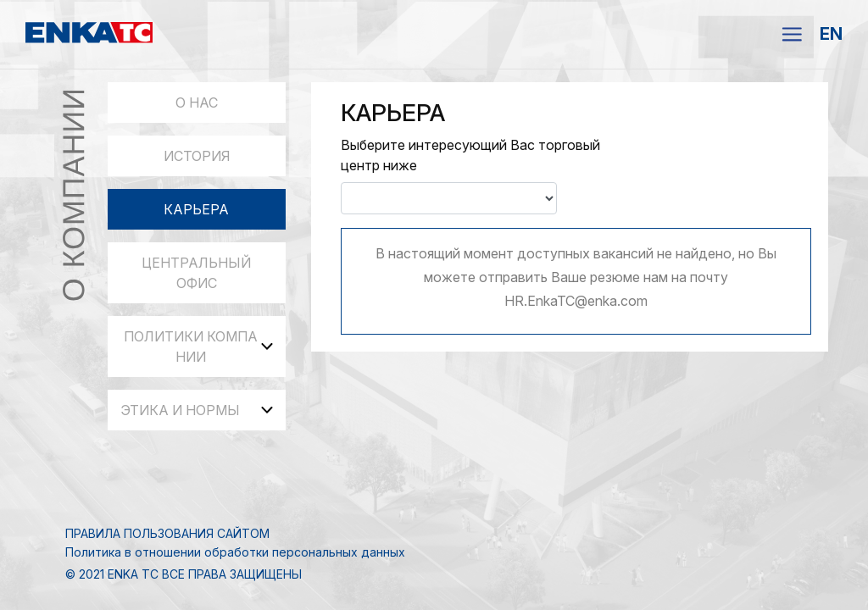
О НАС (197, 103)
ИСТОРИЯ (197, 156)
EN (831, 34)
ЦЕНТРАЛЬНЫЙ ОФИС (196, 273)
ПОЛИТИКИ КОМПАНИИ (198, 347)
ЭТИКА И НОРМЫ (197, 410)
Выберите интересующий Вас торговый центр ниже (470, 155)
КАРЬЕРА (196, 209)
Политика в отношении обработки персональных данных (235, 552)
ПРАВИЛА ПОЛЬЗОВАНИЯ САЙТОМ (167, 533)
